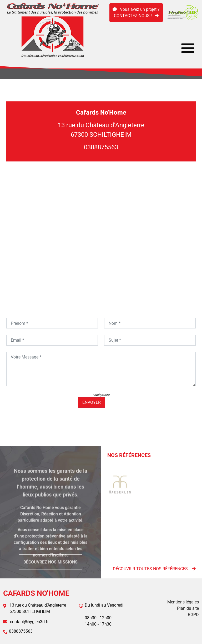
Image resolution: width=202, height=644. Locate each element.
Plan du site (188, 608)
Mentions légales (183, 602)
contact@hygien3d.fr (29, 622)
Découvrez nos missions (50, 567)
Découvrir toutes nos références (154, 569)
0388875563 (101, 147)
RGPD (193, 615)
